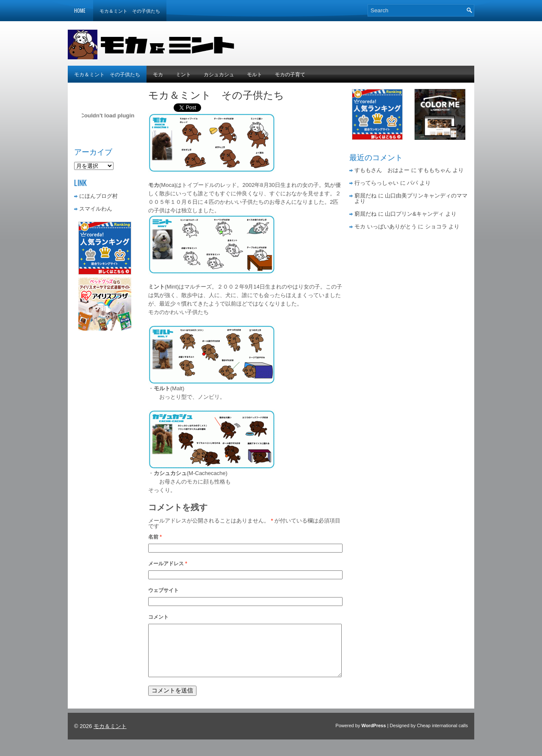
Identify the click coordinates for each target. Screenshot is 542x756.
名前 (155, 537)
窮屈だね (365, 196)
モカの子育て (290, 74)
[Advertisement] (375, 42)
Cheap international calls (442, 736)
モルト (254, 74)
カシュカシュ (219, 74)
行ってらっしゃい (376, 183)
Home (80, 11)
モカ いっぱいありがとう (386, 227)
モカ (158, 74)
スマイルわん (96, 209)
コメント (158, 617)
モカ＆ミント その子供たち (130, 11)
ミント (183, 74)
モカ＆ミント (110, 736)
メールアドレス (168, 564)
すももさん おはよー (382, 170)
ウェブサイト (163, 590)
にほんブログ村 (98, 196)
